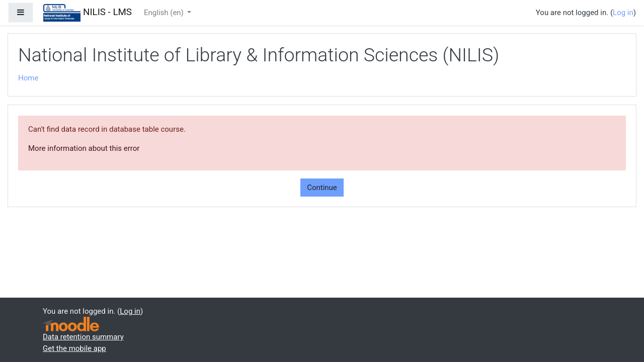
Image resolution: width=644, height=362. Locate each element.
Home (28, 78)
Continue (322, 188)
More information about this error (84, 148)
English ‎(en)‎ (165, 13)
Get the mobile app (74, 348)
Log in (623, 13)
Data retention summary (83, 337)
